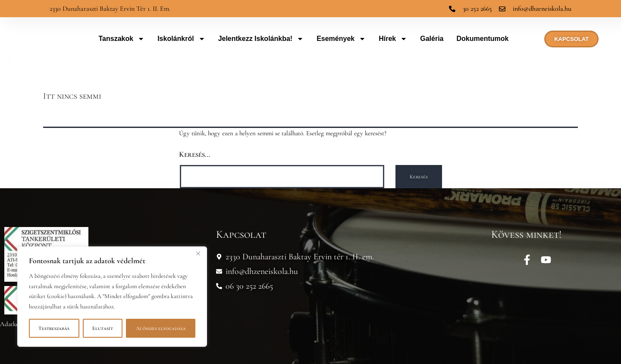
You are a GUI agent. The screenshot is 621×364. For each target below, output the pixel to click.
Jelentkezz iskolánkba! (261, 39)
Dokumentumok (483, 39)
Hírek (393, 39)
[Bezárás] (198, 254)
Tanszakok (122, 39)
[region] (112, 297)
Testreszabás (54, 328)
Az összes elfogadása (161, 328)
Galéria (432, 39)
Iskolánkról (181, 39)
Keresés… (194, 154)
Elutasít (103, 328)
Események (341, 39)
